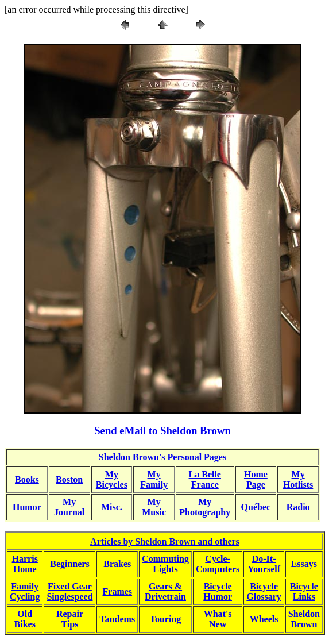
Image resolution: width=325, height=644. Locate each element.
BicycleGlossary (264, 591)
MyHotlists (298, 479)
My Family (154, 479)
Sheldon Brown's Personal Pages (162, 457)
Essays (304, 564)
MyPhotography (205, 507)
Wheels (264, 619)
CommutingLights (165, 564)
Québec (256, 507)
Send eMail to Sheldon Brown (162, 431)
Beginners (69, 564)
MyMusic (154, 507)
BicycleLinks (304, 591)
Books (27, 479)
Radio (298, 507)
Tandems (117, 619)
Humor (27, 507)
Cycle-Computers (218, 564)
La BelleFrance (205, 479)
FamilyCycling (25, 591)
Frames (118, 591)
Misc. (112, 507)
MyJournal (69, 507)
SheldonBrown (304, 619)
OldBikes (25, 619)
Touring (166, 619)
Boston (69, 479)
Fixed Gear (70, 586)
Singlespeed (69, 597)
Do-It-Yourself (264, 564)
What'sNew (218, 619)
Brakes (117, 564)
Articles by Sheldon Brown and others (165, 541)
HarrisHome (25, 564)
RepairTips (70, 619)
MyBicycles (112, 479)
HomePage (256, 479)
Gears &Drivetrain (165, 591)
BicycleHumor (218, 591)
